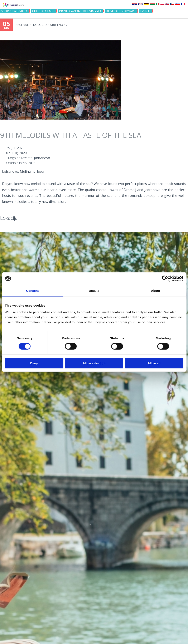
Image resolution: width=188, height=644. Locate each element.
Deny (34, 363)
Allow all (154, 363)
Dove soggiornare (121, 11)
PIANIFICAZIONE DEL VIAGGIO (80, 11)
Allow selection (94, 363)
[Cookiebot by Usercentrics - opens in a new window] (165, 279)
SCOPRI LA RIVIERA (14, 11)
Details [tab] (94, 291)
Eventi (145, 11)
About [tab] (156, 291)
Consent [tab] (32, 291)
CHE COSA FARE (43, 11)
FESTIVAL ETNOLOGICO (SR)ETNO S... (42, 25)
